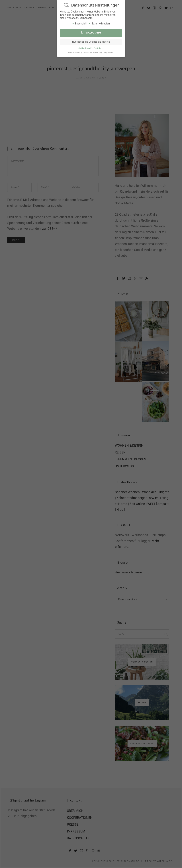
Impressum (109, 51)
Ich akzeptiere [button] (91, 31)
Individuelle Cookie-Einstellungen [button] (91, 47)
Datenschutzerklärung (93, 51)
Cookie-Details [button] (75, 51)
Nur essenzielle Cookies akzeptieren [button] (91, 41)
